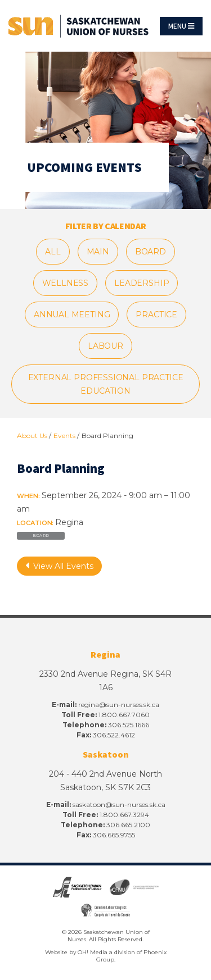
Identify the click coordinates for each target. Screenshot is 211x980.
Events (64, 436)
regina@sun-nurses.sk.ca (119, 705)
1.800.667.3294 (124, 815)
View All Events (59, 566)
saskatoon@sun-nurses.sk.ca (119, 804)
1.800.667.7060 (124, 715)
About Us (32, 436)
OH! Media (93, 952)
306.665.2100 (128, 825)
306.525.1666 (129, 725)
